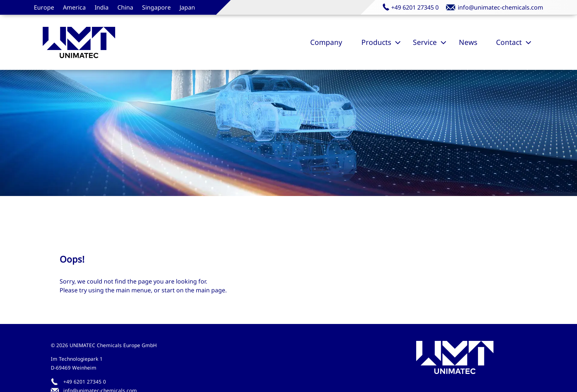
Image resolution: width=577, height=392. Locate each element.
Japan (187, 7)
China (125, 7)
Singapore (156, 7)
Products (376, 42)
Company (326, 42)
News (468, 42)
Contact (509, 42)
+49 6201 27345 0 (85, 382)
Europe (44, 7)
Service (425, 42)
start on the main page (193, 290)
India (102, 7)
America (74, 7)
